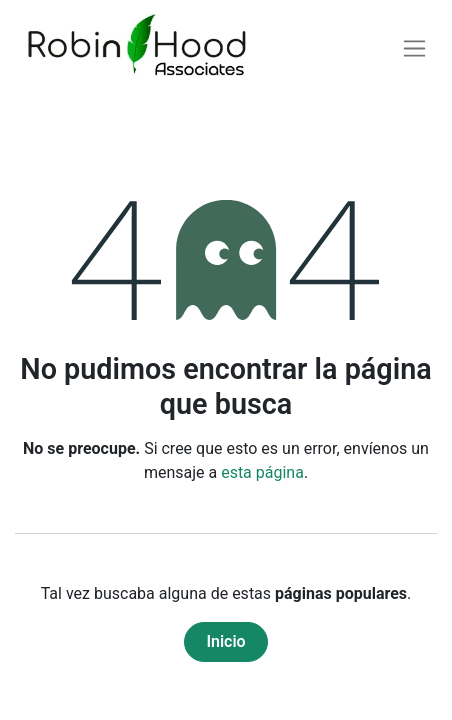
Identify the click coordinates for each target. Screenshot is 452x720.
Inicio (225, 641)
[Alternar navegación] (414, 48)
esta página (262, 472)
